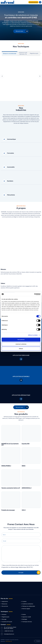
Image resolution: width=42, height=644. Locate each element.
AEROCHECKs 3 (27, 488)
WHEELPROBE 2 (6, 466)
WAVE (24, 466)
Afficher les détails (33, 335)
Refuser (21, 349)
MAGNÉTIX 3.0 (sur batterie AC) (10, 444)
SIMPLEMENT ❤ (9, 641)
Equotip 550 (26, 444)
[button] (40, 2)
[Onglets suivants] (41, 53)
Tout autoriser (21, 340)
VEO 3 (24, 510)
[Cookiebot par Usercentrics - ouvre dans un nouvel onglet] (34, 294)
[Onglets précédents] (1, 53)
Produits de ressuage (8, 510)
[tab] (10, 53)
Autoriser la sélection (21, 344)
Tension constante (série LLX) (11, 488)
